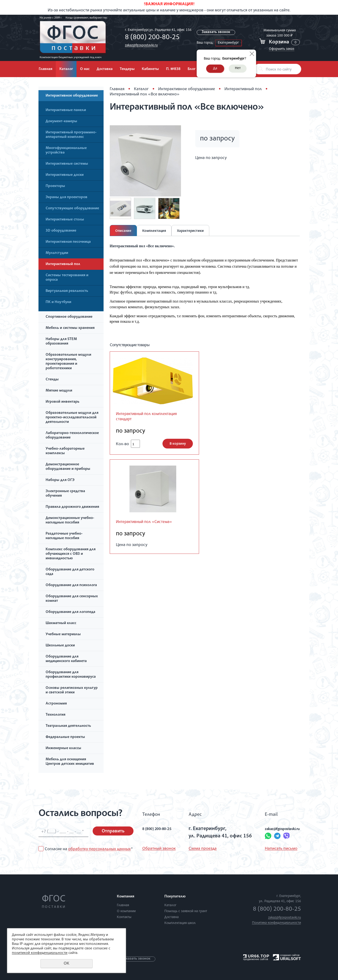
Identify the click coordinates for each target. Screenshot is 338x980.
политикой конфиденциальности (40, 953)
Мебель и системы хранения (70, 328)
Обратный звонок (159, 849)
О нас (85, 69)
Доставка (105, 69)
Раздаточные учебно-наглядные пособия (64, 536)
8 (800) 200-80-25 (151, 38)
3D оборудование (61, 231)
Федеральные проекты (65, 737)
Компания (126, 897)
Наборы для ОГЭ (60, 480)
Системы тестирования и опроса (67, 278)
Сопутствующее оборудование (72, 209)
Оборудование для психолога (71, 585)
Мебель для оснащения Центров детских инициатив (70, 762)
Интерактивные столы (65, 220)
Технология (55, 715)
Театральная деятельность (68, 726)
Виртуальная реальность (67, 291)
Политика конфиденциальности (276, 923)
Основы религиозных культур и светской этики (72, 690)
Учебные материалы (63, 635)
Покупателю (175, 897)
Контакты (124, 917)
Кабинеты (150, 69)
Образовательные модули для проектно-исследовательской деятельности (72, 418)
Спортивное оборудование (69, 317)
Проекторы (55, 186)
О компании (126, 911)
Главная (45, 69)
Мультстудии (57, 253)
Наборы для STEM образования (61, 342)
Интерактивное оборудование (72, 96)
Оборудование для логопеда (70, 612)
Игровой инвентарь (62, 402)
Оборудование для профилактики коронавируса (71, 675)
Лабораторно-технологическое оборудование (72, 436)
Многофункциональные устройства (66, 151)
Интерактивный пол (63, 264)
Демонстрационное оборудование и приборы (68, 467)
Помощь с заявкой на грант (186, 911)
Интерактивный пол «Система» (151, 524)
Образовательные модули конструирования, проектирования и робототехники (68, 362)
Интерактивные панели (66, 110)
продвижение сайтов (256, 959)
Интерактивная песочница (68, 242)
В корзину (178, 445)
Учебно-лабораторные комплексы (65, 451)
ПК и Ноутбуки (58, 302)
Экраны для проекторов (67, 197)
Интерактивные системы (67, 164)
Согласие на (89, 849)
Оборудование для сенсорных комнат (72, 599)
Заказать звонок (217, 32)
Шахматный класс (61, 623)
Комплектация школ (180, 923)
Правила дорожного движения (72, 507)
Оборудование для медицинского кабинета (66, 659)
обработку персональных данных (99, 849)
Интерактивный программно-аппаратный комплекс (71, 135)
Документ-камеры (61, 121)
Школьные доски (60, 646)
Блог (192, 69)
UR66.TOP (256, 956)
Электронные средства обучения (65, 494)
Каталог (66, 69)
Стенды (52, 380)
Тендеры (127, 69)
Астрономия (56, 704)
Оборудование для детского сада (70, 572)
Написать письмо (267, 849)
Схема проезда (199, 849)
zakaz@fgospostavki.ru (140, 45)
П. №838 (173, 69)
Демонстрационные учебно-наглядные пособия (70, 520)
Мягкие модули (59, 391)
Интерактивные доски (65, 175)
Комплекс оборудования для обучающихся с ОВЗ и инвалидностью (71, 554)
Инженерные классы (63, 748)
